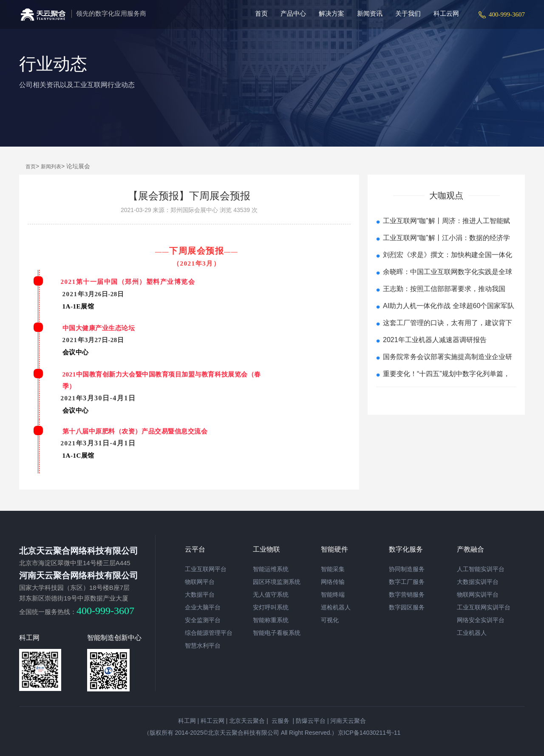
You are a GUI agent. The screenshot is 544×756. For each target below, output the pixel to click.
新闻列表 (51, 167)
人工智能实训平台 (481, 569)
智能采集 (333, 569)
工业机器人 (472, 633)
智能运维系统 (271, 569)
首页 (261, 13)
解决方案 (331, 13)
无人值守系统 (271, 595)
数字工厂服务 (407, 582)
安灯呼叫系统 (271, 607)
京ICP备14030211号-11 (369, 733)
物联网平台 (200, 582)
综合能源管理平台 (209, 633)
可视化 (330, 620)
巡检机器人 (336, 607)
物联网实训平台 (478, 595)
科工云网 (446, 13)
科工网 (187, 721)
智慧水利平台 (203, 646)
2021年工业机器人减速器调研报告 (435, 340)
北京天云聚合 (247, 721)
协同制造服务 (407, 569)
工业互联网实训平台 (484, 607)
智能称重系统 (271, 620)
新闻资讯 (370, 13)
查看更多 (446, 398)
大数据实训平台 (478, 582)
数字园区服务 (407, 607)
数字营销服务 (407, 595)
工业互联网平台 (206, 569)
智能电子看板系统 (277, 633)
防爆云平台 (311, 721)
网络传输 (333, 582)
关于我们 (408, 13)
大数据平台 (200, 595)
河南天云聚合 (348, 721)
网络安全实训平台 (481, 620)
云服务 (280, 721)
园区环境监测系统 (277, 582)
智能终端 (333, 595)
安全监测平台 (203, 620)
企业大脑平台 (203, 607)
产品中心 (293, 13)
